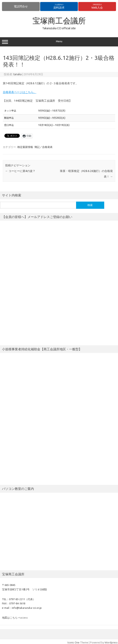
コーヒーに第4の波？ (20, 171)
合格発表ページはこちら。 (20, 92)
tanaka (17, 74)
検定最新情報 (25, 147)
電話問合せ (21, 6)
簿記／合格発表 (43, 147)
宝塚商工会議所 (59, 21)
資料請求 (59, 6)
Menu (59, 42)
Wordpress (111, 642)
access (24, 618)
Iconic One (73, 642)
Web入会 (97, 6)
